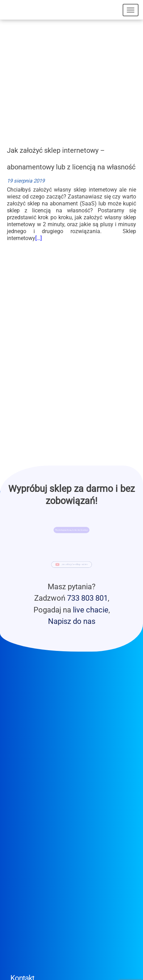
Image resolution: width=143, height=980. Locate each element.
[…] (39, 238)
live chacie (91, 610)
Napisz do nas (72, 621)
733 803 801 (87, 598)
